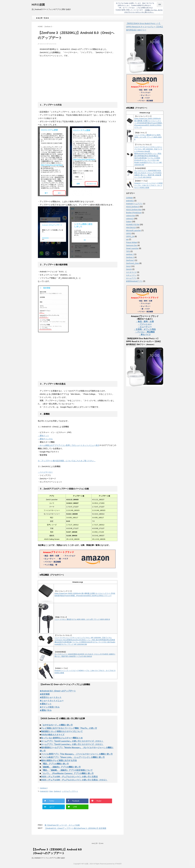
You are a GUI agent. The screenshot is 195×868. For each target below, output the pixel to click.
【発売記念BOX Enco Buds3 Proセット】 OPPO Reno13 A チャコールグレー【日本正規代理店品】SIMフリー (145, 27)
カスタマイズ (131, 272)
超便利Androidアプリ (134, 281)
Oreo (51, 791)
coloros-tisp (131, 216)
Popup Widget (132, 242)
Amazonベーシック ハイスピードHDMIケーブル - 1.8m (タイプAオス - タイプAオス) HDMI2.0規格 (148, 185)
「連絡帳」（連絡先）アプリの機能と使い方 (61, 767)
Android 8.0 (44, 791)
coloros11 (130, 219)
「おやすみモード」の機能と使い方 (57, 725)
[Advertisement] (59, 81)
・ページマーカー (45, 472)
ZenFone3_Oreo (133, 263)
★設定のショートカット (51, 697)
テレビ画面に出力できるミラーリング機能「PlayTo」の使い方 (69, 728)
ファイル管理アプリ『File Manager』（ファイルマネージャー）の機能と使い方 (77, 754)
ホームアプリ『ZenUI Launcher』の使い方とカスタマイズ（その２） (72, 744)
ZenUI (128, 266)
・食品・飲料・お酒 (145, 321)
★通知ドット (46, 704)
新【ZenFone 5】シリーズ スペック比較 (62, 825)
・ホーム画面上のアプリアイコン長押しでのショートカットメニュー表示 (69, 445)
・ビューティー (145, 327)
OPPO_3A (130, 236)
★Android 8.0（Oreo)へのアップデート (58, 691)
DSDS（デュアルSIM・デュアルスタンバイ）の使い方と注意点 (69, 777)
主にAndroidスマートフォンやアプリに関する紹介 (48, 858)
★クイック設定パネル (50, 707)
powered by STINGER (114, 864)
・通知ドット (43, 436)
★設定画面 (45, 694)
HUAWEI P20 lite (133, 225)
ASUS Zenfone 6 (133, 207)
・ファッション (145, 324)
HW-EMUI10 (131, 227)
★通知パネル (46, 710)
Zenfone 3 (44, 788)
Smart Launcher (132, 248)
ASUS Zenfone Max (134, 210)
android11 (130, 201)
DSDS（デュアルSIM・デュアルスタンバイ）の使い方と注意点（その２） (74, 780)
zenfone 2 (130, 254)
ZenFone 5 (130, 260)
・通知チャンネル (45, 439)
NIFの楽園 (38, 5)
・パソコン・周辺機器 (145, 332)
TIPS (128, 251)
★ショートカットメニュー (52, 701)
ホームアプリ (131, 278)
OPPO (129, 233)
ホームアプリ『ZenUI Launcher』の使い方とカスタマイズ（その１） (72, 741)
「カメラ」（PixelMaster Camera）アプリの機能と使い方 (67, 773)
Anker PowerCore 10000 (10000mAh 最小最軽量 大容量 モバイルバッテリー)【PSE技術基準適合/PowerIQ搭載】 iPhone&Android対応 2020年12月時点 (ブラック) (148, 123)
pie (127, 239)
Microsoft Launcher (134, 230)
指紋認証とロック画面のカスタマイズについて (62, 731)
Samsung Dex (132, 245)
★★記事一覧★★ (42, 18)
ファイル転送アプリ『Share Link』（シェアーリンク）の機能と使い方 (73, 757)
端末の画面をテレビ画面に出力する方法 (59, 760)
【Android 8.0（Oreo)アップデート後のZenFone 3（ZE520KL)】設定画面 (75, 828)
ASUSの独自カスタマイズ (53, 735)
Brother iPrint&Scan (134, 213)
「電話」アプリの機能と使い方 (55, 764)
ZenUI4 (129, 269)
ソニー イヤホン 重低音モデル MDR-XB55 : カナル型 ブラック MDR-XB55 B (82, 619)
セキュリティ (131, 275)
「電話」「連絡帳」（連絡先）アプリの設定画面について (67, 770)
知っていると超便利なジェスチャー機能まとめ (62, 738)
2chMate (129, 198)
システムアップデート (70, 791)
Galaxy (129, 222)
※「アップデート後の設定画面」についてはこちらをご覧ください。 (67, 461)
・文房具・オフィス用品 (145, 329)
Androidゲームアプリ (134, 204)
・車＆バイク (145, 335)
